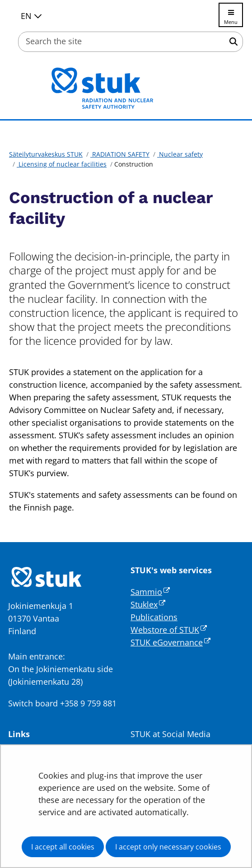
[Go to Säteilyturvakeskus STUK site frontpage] (126, 88)
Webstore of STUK (169, 630)
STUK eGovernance (170, 642)
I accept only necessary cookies (168, 847)
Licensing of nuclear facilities (62, 164)
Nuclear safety (180, 154)
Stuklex (148, 604)
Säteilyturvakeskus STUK (46, 154)
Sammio (150, 592)
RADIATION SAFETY (120, 154)
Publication (152, 617)
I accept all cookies (63, 847)
